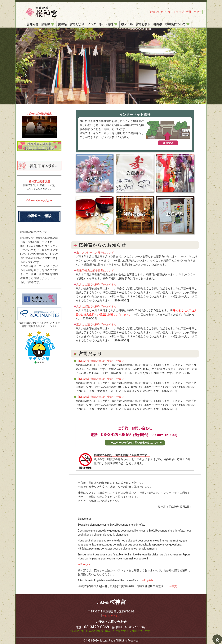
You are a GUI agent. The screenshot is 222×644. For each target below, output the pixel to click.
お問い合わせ (158, 12)
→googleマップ (111, 616)
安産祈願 (135, 173)
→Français (84, 564)
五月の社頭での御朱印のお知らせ (96, 324)
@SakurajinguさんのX (39, 200)
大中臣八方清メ (95, 175)
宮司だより (77, 24)
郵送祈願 (175, 214)
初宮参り (95, 214)
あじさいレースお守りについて (95, 252)
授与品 (62, 24)
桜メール (127, 24)
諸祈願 (48, 24)
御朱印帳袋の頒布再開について (95, 270)
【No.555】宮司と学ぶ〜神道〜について (101, 397)
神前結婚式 (135, 214)
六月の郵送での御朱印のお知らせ (96, 306)
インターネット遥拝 (102, 24)
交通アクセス (194, 12)
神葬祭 (158, 24)
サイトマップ (176, 12)
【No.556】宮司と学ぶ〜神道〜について (101, 379)
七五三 (175, 173)
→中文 (173, 586)
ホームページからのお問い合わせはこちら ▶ (135, 443)
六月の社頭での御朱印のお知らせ (96, 284)
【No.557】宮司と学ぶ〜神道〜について (101, 361)
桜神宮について (178, 24)
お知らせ (33, 24)
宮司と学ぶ (143, 24)
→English (147, 580)
